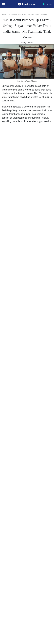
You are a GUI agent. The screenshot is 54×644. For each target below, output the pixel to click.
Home (4, 14)
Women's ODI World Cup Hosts (15, 502)
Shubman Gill (36, 489)
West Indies (8, 557)
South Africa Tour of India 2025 (41, 543)
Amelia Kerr (35, 525)
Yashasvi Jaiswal (37, 493)
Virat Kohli (35, 484)
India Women (9, 562)
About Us (7, 593)
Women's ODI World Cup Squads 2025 (15, 489)
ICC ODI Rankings (11, 512)
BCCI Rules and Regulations (15, 525)
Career (6, 602)
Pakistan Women (10, 571)
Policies (7, 612)
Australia (7, 543)
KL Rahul (34, 502)
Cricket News (13, 14)
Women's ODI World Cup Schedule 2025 (15, 484)
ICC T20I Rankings (11, 516)
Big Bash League (37, 548)
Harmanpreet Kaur (38, 516)
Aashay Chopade (27, 43)
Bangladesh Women (11, 580)
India (6, 539)
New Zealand (9, 552)
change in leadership (17, 320)
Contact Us (8, 598)
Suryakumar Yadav (22, 127)
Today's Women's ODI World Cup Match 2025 (15, 498)
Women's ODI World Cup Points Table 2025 (15, 493)
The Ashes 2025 (37, 539)
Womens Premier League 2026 (41, 552)
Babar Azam (35, 507)
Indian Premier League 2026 (41, 557)
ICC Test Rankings (11, 507)
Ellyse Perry (35, 521)
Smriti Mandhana (37, 512)
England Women (10, 566)
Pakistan (7, 548)
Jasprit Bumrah (37, 498)
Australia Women (10, 575)
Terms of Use (9, 607)
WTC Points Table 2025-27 (15, 521)
